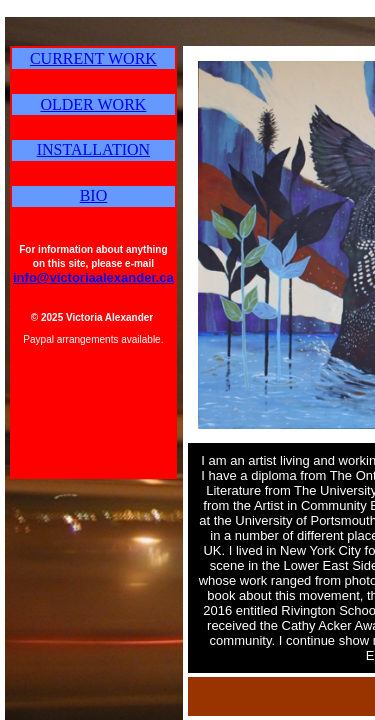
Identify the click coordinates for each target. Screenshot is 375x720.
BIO (94, 195)
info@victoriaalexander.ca (93, 277)
